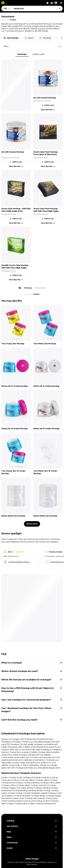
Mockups (22, 54)
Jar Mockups (46, 101)
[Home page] (20, 288)
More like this (48, 110)
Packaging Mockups (41, 157)
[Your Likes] (52, 3)
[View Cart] (48, 3)
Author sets (39, 54)
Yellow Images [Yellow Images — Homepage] (32, 859)
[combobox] (37, 8)
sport (29, 38)
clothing (45, 38)
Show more (32, 524)
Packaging (37, 101)
